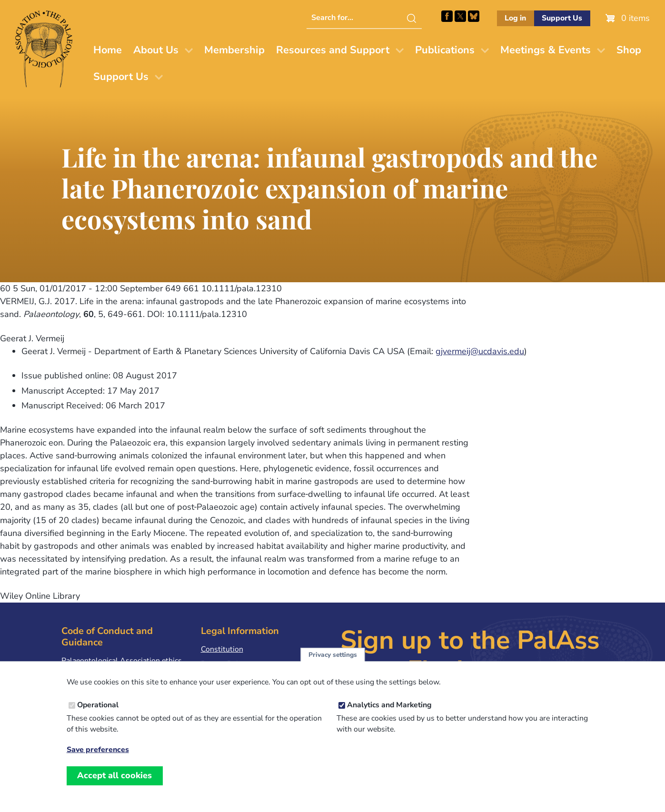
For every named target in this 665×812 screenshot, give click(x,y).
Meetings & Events (546, 50)
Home (108, 50)
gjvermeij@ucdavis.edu (480, 351)
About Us (156, 50)
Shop (629, 50)
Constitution (222, 649)
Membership (234, 50)
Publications (445, 50)
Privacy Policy (224, 664)
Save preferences (98, 762)
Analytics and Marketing (389, 717)
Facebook (447, 16)
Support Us (562, 18)
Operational (98, 717)
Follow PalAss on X (460, 16)
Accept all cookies (114, 787)
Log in (515, 18)
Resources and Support (333, 50)
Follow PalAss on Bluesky (474, 16)
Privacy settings (333, 667)
